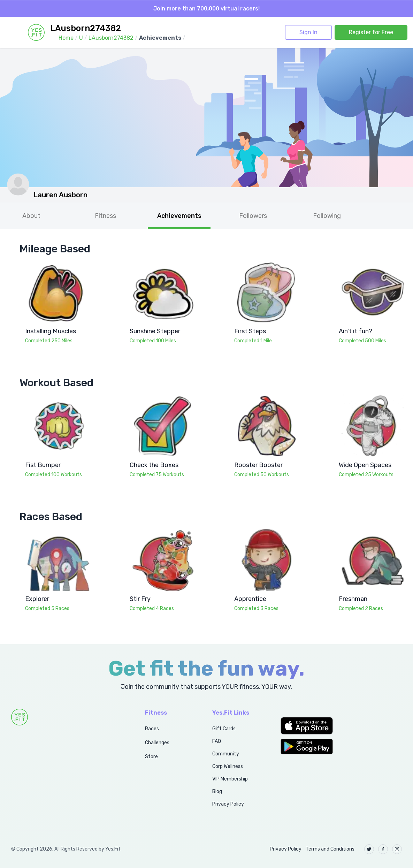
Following (327, 216)
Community (226, 754)
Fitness (105, 216)
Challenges (157, 743)
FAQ (217, 741)
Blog (217, 791)
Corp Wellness (228, 766)
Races (152, 729)
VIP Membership (230, 779)
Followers (253, 216)
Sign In (308, 32)
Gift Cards (224, 729)
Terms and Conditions (330, 849)
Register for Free (371, 32)
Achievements (179, 216)
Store (151, 757)
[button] (341, 726)
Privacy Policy (228, 804)
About (31, 216)
